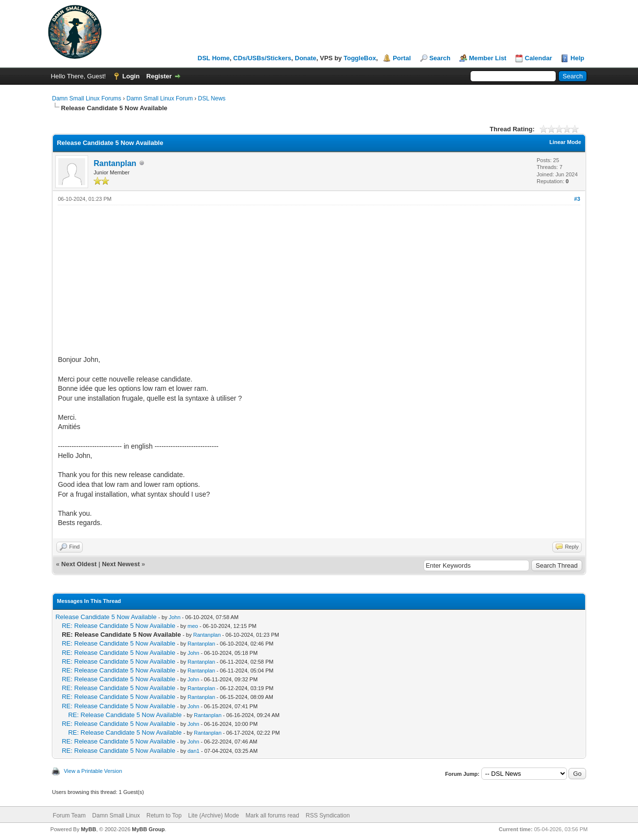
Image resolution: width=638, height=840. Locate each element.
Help (577, 58)
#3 (577, 199)
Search (440, 58)
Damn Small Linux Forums (86, 98)
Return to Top (164, 816)
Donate (306, 58)
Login (131, 76)
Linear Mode (565, 142)
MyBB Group (148, 829)
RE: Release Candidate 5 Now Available (118, 626)
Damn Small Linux (116, 816)
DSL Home (214, 58)
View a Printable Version (93, 771)
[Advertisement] (319, 279)
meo (193, 626)
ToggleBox (360, 58)
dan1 (193, 751)
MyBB (88, 829)
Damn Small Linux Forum (159, 98)
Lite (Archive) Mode (213, 816)
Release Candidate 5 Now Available (106, 617)
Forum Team (69, 816)
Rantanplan (115, 163)
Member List (488, 58)
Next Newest (121, 564)
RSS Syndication (328, 816)
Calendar (539, 58)
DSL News (212, 98)
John (175, 617)
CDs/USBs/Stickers (262, 58)
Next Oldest (79, 564)
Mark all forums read (272, 816)
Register (159, 76)
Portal (402, 58)
